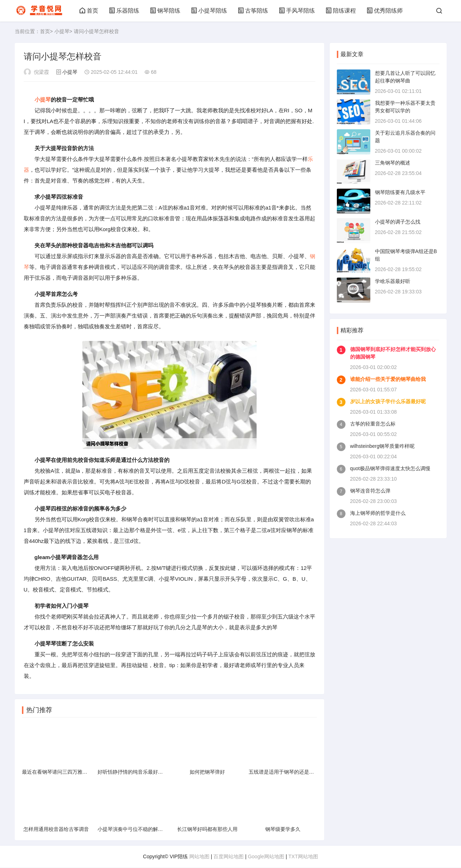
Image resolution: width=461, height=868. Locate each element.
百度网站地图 (229, 857)
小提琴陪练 (209, 11)
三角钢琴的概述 (393, 163)
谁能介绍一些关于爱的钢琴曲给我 (388, 379)
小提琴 (62, 31)
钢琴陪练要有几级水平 (400, 192)
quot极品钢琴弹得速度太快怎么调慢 (390, 468)
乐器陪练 (124, 11)
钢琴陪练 (165, 11)
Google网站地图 (266, 857)
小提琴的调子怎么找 (398, 222)
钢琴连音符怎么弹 (370, 491)
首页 (89, 11)
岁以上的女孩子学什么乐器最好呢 (388, 401)
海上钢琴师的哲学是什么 (378, 513)
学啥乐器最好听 (393, 281)
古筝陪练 (253, 11)
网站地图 (199, 857)
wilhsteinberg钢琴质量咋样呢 (383, 446)
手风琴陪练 (297, 11)
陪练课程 (341, 11)
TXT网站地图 (303, 857)
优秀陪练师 (385, 11)
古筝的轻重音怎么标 (373, 424)
